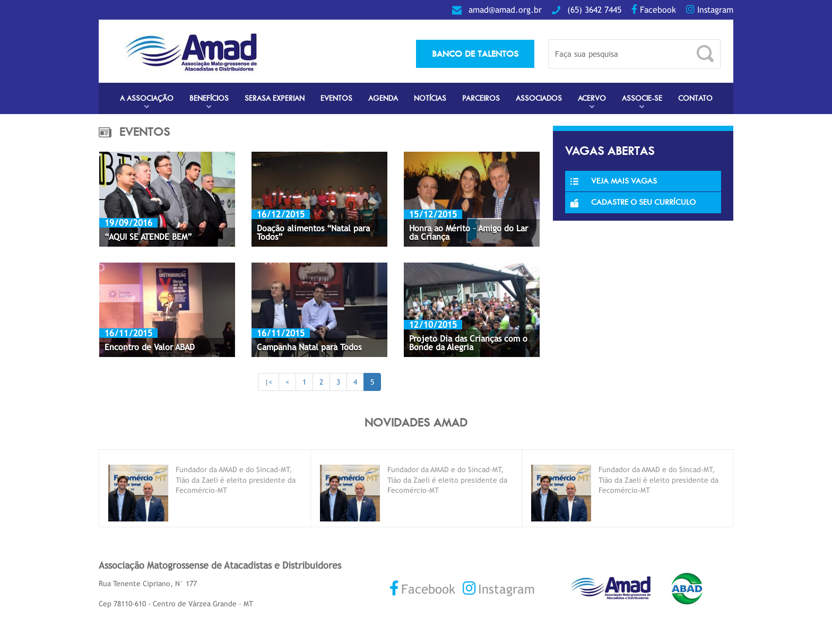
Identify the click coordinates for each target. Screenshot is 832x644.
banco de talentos (475, 54)
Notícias (430, 98)
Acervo (592, 98)
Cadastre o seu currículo (633, 202)
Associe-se (642, 98)
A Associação (147, 98)
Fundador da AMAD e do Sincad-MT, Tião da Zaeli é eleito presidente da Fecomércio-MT (236, 480)
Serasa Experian (275, 98)
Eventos (336, 98)
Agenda (383, 98)
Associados (539, 98)
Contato (695, 98)
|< (268, 382)
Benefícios (209, 98)
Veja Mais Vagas (614, 181)
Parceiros (481, 98)
